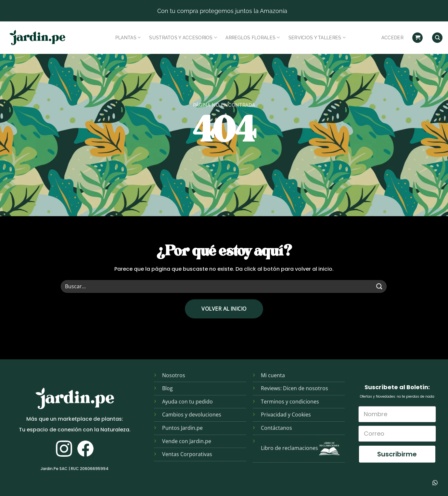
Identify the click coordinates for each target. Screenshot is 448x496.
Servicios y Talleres (317, 37)
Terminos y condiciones (290, 402)
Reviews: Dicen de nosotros (294, 388)
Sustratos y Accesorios (183, 37)
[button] (417, 38)
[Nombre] (397, 414)
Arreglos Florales (253, 37)
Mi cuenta (273, 375)
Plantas (128, 37)
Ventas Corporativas (187, 454)
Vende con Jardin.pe (187, 441)
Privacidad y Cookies (286, 415)
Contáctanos (276, 428)
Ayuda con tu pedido (187, 402)
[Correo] (397, 434)
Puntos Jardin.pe (182, 428)
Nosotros (174, 375)
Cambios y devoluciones (192, 415)
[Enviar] (379, 286)
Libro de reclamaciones (289, 448)
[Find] (437, 38)
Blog (167, 388)
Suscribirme (397, 454)
